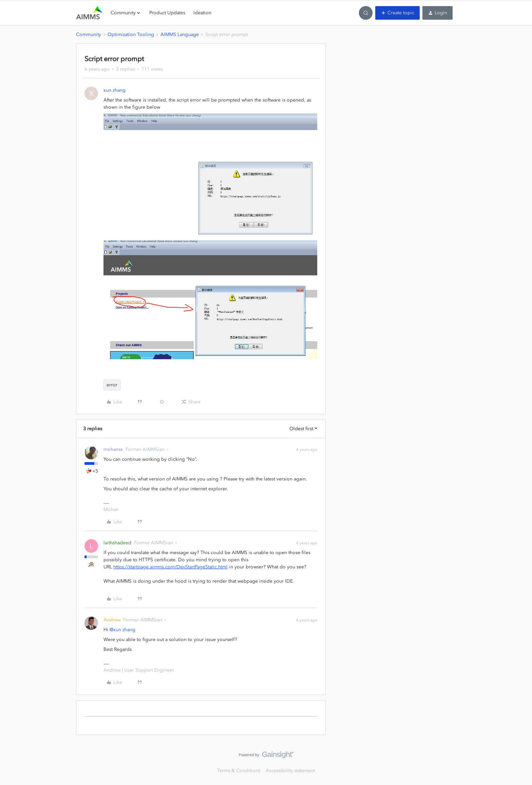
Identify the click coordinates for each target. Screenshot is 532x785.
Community (89, 34)
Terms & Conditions (239, 771)
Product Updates (167, 13)
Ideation (202, 13)
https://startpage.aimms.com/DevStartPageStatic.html (170, 567)
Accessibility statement (290, 771)
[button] (397, 13)
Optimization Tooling (131, 34)
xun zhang (115, 90)
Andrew (112, 620)
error (112, 385)
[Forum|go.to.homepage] (89, 13)
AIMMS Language (180, 34)
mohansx (113, 449)
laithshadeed (117, 543)
